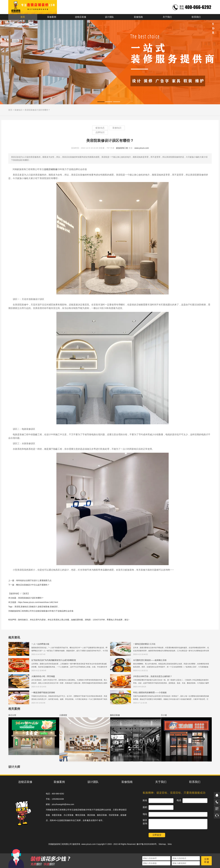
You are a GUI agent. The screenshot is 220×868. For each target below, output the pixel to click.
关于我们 (167, 17)
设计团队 (109, 17)
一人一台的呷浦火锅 (40, 644)
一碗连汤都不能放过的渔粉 (43, 692)
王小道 (164, 715)
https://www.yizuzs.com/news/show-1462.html (38, 602)
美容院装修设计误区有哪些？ (37, 110)
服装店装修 (115, 715)
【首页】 (26, 594)
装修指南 (138, 17)
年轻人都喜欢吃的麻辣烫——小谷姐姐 (150, 692)
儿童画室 (63, 715)
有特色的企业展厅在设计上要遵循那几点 (34, 580)
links (170, 844)
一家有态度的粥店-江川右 (144, 644)
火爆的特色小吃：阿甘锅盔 (43, 676)
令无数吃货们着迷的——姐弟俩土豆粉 (150, 660)
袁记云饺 (12, 715)
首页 (23, 17)
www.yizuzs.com (142, 148)
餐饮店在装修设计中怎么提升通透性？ (33, 585)
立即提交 (157, 835)
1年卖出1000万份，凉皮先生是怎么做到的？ (153, 676)
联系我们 (196, 17)
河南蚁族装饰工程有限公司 (60, 844)
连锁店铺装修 (51, 169)
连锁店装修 (81, 17)
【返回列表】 (14, 594)
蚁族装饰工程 (122, 148)
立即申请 (207, 861)
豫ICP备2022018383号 (147, 844)
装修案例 (52, 17)
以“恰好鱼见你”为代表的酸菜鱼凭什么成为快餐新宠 (54, 660)
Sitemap (162, 844)
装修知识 (18, 110)
